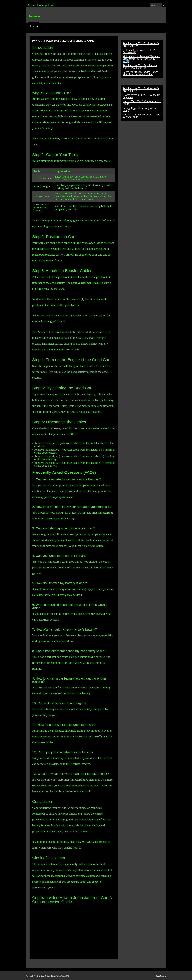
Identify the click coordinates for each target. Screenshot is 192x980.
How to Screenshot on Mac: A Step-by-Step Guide (142, 116)
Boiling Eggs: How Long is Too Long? (140, 109)
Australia (34, 16)
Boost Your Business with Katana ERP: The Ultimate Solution (140, 73)
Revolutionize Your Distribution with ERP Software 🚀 (140, 67)
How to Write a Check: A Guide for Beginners (141, 96)
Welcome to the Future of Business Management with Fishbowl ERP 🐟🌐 (141, 59)
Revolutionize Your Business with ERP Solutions (141, 45)
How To (33, 26)
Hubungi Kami (46, 5)
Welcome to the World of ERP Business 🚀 (139, 51)
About (31, 5)
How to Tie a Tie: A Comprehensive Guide (142, 103)
